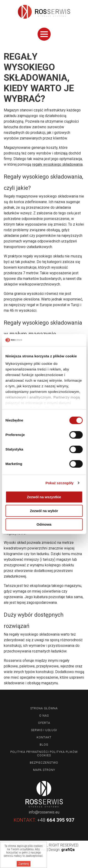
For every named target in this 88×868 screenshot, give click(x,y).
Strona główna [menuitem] (44, 708)
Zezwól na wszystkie (44, 497)
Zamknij (24, 864)
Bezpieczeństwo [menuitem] (44, 763)
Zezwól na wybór (44, 511)
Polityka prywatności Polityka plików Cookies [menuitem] (44, 754)
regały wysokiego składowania (57, 164)
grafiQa (68, 850)
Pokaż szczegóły (60, 483)
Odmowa (44, 524)
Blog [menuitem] (44, 745)
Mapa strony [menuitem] (44, 770)
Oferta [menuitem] (44, 723)
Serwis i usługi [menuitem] (44, 730)
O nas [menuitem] (44, 716)
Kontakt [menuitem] (44, 737)
